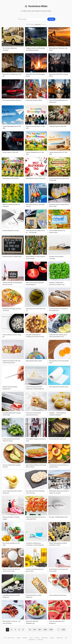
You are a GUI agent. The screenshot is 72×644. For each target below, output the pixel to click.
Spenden (52, 638)
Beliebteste (38, 25)
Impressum (40, 640)
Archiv (31, 638)
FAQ (66, 638)
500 (40, 630)
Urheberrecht (60, 638)
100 (34, 630)
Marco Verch (11, 638)
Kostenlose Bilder (36, 6)
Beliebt (18, 638)
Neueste (44, 25)
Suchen (51, 19)
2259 (63, 630)
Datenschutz (32, 640)
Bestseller (25, 638)
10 (30, 630)
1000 (45, 630)
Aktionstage (45, 638)
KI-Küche (37, 638)
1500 (51, 630)
